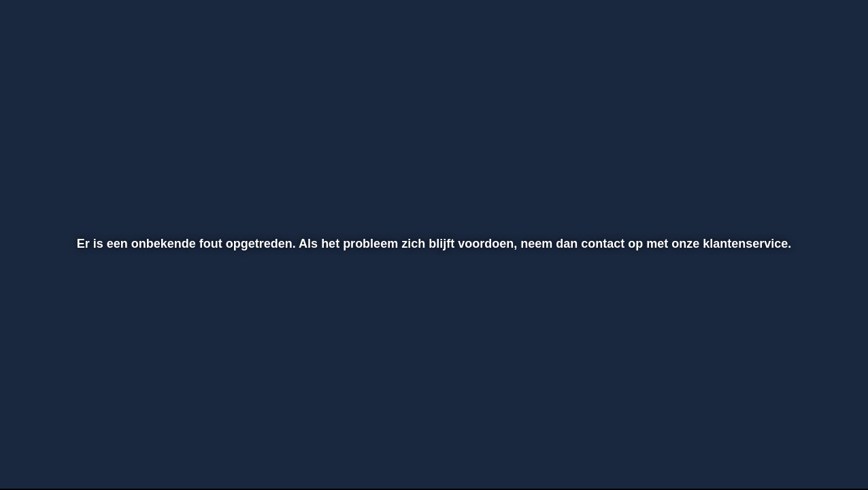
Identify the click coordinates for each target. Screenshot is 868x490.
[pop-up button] (783, 442)
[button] (55, 442)
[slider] (432, 414)
